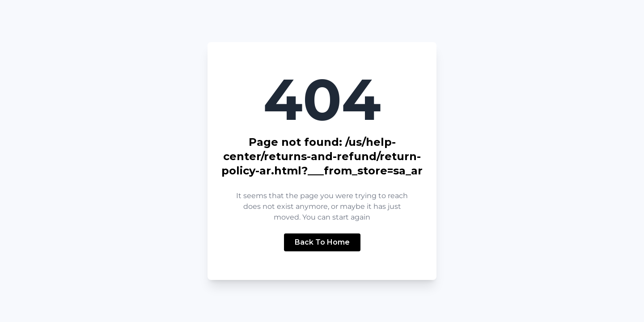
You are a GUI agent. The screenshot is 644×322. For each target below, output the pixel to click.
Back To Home (322, 242)
